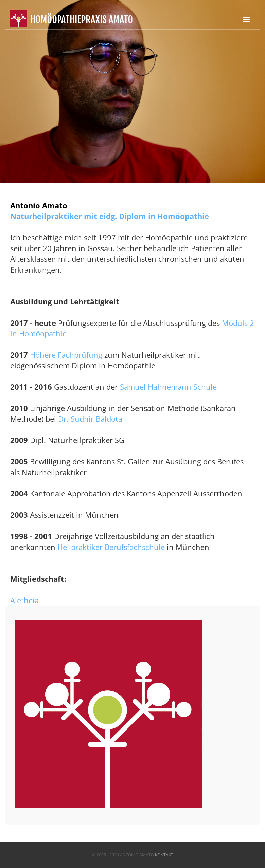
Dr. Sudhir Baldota (90, 419)
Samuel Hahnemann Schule (168, 387)
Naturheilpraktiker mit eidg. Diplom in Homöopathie (110, 216)
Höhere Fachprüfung (66, 355)
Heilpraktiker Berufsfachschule (111, 547)
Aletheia (24, 600)
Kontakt (164, 855)
